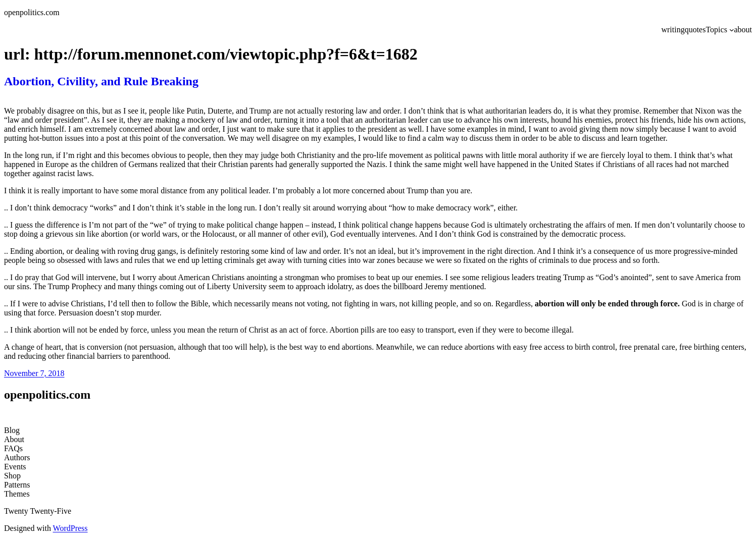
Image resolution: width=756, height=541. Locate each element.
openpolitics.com (32, 12)
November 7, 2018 (34, 373)
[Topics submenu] (732, 30)
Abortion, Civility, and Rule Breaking (101, 81)
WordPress (70, 528)
